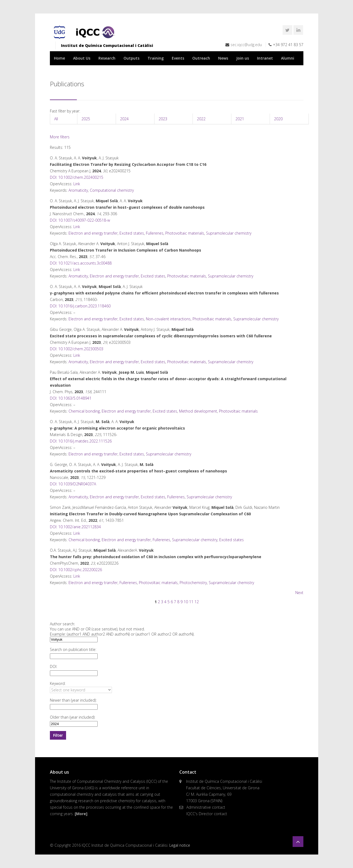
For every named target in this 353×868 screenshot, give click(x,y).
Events (178, 58)
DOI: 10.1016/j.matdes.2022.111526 (81, 441)
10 (186, 602)
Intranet (265, 58)
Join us (243, 58)
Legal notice (180, 845)
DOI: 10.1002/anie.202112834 (75, 527)
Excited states (132, 233)
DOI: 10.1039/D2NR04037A (73, 484)
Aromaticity (78, 190)
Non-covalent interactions (168, 319)
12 (197, 602)
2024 (124, 119)
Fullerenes (155, 233)
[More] (81, 814)
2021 (240, 119)
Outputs (131, 58)
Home (59, 58)
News (223, 58)
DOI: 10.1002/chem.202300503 (77, 349)
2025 (86, 119)
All (56, 119)
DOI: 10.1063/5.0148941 (71, 398)
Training (156, 58)
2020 (278, 119)
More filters (60, 137)
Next (299, 593)
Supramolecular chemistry (229, 233)
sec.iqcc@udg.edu (246, 45)
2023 (163, 119)
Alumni (288, 58)
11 (191, 602)
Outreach (201, 58)
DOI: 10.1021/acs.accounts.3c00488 (81, 263)
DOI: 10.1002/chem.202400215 (77, 177)
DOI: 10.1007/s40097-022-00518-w (80, 220)
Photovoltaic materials (185, 233)
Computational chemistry (112, 190)
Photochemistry (193, 583)
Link (77, 184)
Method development (198, 411)
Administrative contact (206, 807)
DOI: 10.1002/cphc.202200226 (76, 570)
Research (107, 58)
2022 (201, 119)
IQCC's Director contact (207, 814)
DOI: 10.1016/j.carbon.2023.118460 (80, 306)
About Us (82, 58)
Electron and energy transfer (93, 233)
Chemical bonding (84, 411)
